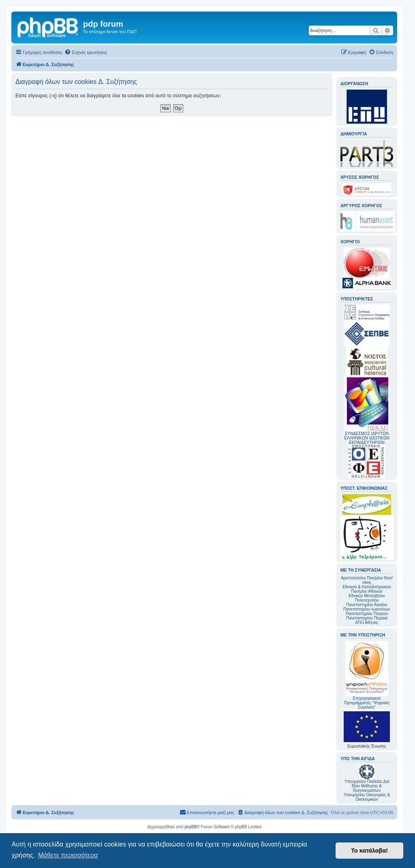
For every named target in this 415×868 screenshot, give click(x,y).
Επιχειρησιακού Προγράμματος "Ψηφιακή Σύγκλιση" (367, 675)
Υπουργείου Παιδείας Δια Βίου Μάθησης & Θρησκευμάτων (367, 786)
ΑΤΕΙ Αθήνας (367, 623)
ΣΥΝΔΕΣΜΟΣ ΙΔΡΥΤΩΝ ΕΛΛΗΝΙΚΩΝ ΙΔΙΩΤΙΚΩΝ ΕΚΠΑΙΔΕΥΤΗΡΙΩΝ (367, 438)
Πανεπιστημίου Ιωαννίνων (367, 609)
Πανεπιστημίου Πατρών (367, 614)
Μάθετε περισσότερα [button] (68, 855)
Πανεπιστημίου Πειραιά (367, 618)
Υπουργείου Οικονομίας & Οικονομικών (367, 797)
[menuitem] (86, 52)
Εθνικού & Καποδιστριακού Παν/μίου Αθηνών (367, 589)
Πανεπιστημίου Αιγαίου (367, 605)
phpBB (190, 827)
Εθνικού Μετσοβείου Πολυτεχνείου (367, 598)
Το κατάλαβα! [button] (369, 851)
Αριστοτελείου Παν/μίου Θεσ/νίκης (367, 580)
